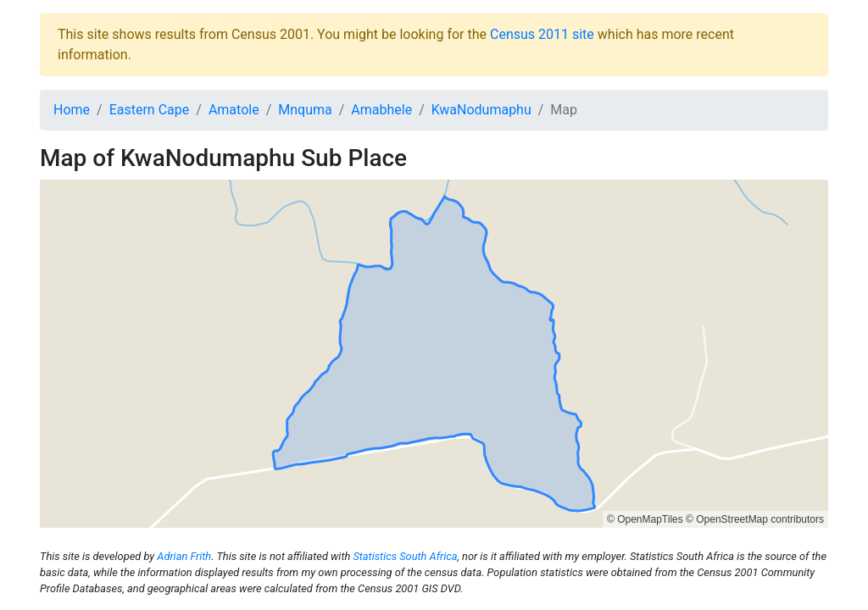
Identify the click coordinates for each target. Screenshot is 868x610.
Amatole (234, 110)
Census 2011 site (542, 34)
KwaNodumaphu (481, 110)
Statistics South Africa (405, 556)
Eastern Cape (150, 110)
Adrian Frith (184, 556)
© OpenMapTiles (645, 519)
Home (72, 110)
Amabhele (381, 110)
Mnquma (305, 110)
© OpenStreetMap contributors (755, 519)
